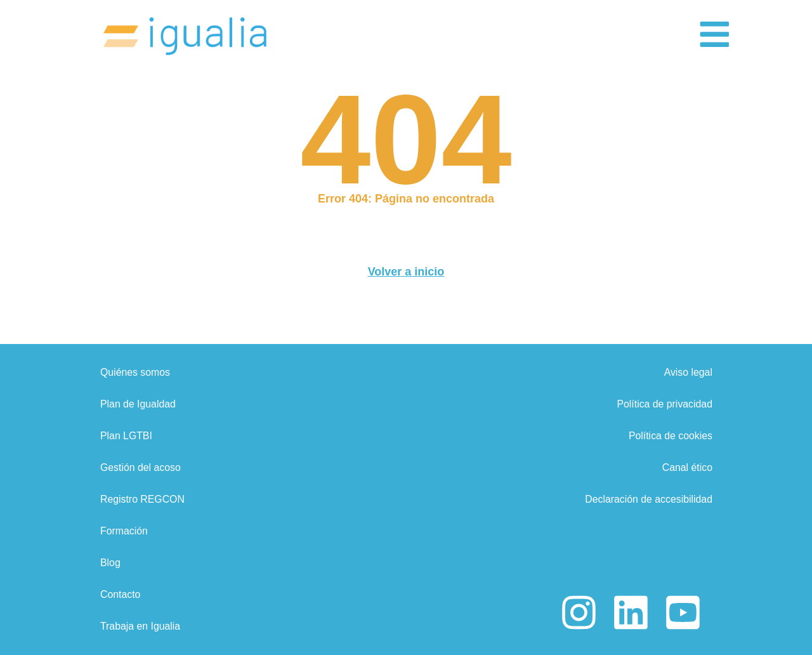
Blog (110, 563)
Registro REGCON (143, 499)
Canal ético (686, 467)
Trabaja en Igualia (141, 626)
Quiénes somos (135, 372)
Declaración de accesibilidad (647, 499)
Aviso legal (687, 372)
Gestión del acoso (141, 467)
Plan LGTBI (127, 436)
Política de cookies (670, 436)
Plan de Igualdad (138, 404)
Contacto (121, 594)
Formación (124, 531)
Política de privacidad (664, 404)
